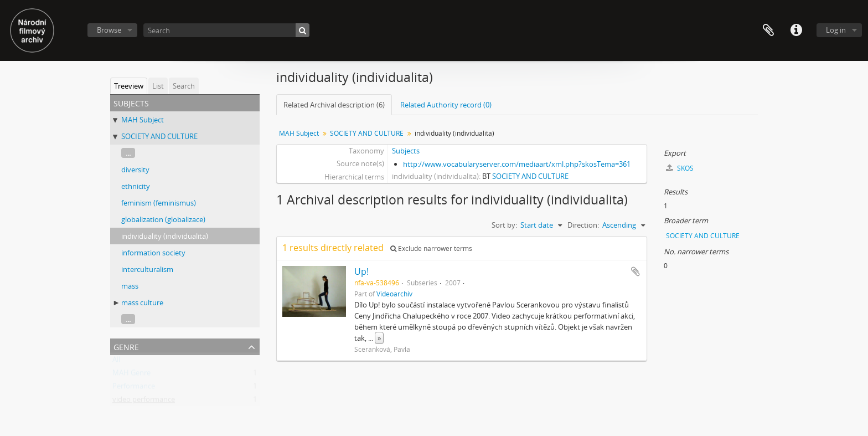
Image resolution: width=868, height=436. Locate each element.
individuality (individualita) (165, 236)
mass (130, 286)
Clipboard (768, 30)
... (128, 153)
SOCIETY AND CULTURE (159, 136)
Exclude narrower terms (431, 248)
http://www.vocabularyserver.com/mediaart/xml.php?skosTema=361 (517, 164)
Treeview (129, 86)
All (116, 362)
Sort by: (504, 225)
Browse (109, 30)
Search (184, 86)
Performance (134, 388)
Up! (361, 271)
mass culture (142, 302)
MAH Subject (143, 120)
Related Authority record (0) (446, 105)
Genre (126, 346)
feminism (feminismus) (159, 203)
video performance (144, 402)
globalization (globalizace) (163, 219)
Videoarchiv (394, 294)
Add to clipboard (635, 271)
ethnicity (136, 186)
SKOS (680, 168)
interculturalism (147, 269)
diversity (135, 170)
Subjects (406, 151)
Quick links (796, 30)
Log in (836, 30)
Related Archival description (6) (334, 105)
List (158, 86)
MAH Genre (131, 375)
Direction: (583, 225)
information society (153, 253)
